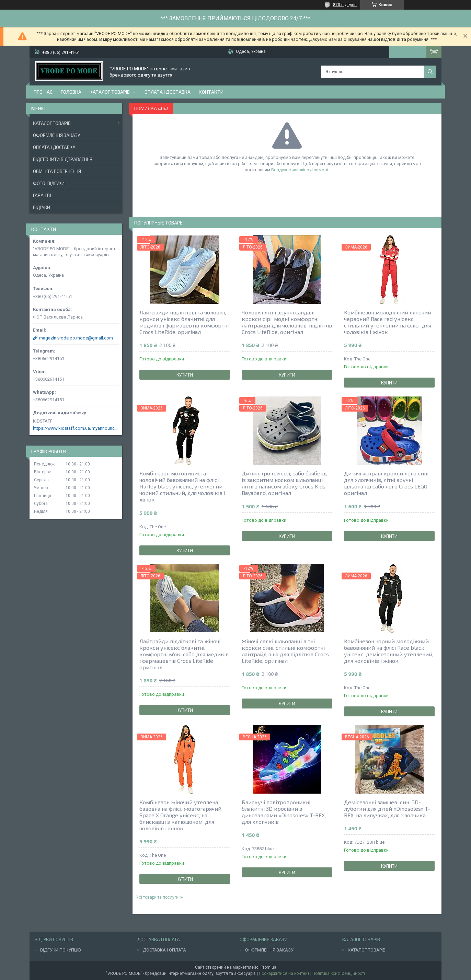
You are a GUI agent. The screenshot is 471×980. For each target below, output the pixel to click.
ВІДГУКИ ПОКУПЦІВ (61, 950)
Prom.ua (268, 967)
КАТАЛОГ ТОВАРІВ (367, 950)
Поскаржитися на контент (284, 973)
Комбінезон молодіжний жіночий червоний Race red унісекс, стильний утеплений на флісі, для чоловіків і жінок (388, 322)
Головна (71, 92)
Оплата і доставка (168, 92)
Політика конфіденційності (339, 973)
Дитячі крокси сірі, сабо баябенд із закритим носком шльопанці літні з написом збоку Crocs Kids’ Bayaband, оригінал (284, 483)
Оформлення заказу (56, 135)
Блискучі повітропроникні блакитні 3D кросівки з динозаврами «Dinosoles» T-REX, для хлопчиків (284, 812)
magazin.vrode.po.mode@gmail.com (76, 338)
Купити (185, 375)
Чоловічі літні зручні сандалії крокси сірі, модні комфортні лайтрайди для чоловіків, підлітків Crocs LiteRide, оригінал (287, 322)
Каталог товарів (110, 92)
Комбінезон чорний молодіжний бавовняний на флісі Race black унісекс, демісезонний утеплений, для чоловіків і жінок (389, 651)
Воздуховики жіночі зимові (300, 170)
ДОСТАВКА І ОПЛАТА (164, 950)
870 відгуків (345, 5)
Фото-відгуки (49, 183)
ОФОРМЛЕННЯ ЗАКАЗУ (269, 950)
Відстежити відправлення (63, 159)
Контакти (211, 92)
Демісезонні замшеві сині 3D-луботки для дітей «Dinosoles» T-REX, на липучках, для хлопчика (387, 809)
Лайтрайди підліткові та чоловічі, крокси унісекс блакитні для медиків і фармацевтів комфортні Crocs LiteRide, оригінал (184, 322)
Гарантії (42, 195)
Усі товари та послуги (157, 897)
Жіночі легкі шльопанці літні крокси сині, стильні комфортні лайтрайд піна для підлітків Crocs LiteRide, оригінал (285, 651)
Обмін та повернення (57, 171)
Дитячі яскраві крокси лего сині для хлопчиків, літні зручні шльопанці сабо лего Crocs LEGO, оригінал (386, 483)
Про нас (43, 92)
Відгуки (42, 207)
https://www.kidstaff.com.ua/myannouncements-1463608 (76, 428)
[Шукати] (430, 72)
